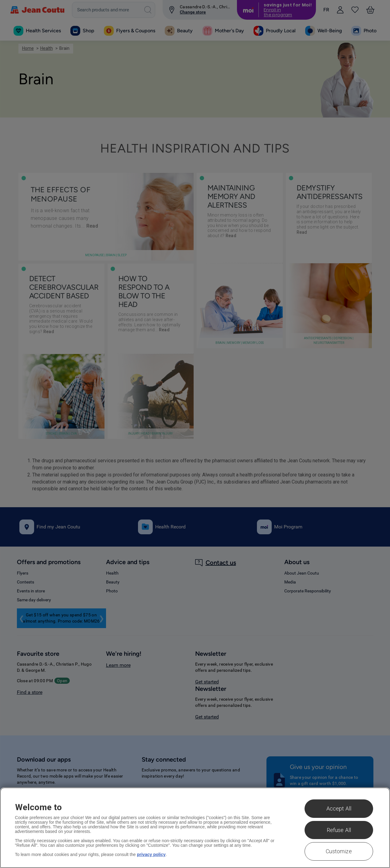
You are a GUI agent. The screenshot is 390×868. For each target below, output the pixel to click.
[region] (195, 828)
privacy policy (151, 854)
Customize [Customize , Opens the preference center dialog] (339, 851)
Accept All (339, 808)
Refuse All (339, 830)
